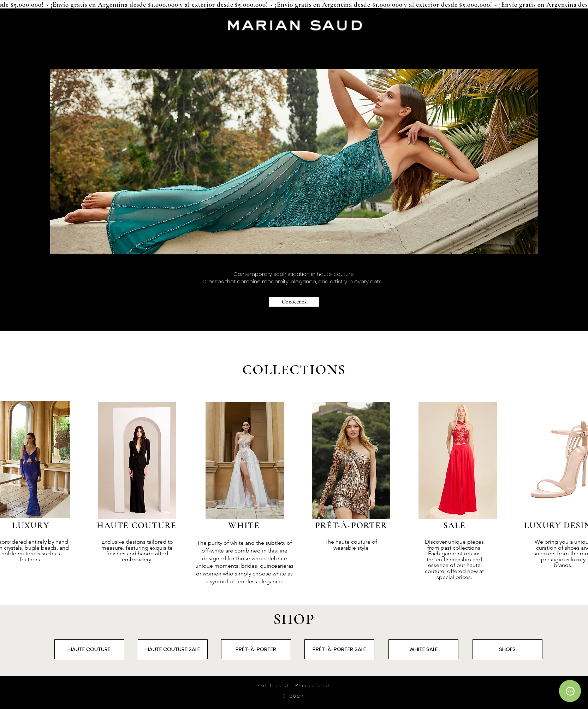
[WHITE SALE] (423, 649)
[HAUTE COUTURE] (89, 649)
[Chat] (570, 691)
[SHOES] (507, 649)
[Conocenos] (294, 302)
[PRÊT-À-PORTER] (256, 649)
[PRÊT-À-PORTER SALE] (339, 649)
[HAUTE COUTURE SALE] (173, 649)
